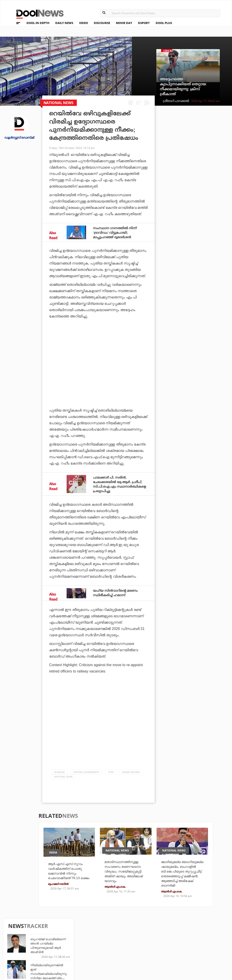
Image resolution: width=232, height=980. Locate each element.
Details (69, 952)
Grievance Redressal (29, 958)
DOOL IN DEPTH (38, 23)
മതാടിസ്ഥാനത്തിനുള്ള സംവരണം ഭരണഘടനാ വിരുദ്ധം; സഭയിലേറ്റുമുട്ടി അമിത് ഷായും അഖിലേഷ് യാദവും (126, 872)
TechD (68, 934)
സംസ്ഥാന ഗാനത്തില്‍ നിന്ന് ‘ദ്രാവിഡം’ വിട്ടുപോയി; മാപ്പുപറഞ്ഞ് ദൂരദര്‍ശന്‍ (117, 232)
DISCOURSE (102, 23)
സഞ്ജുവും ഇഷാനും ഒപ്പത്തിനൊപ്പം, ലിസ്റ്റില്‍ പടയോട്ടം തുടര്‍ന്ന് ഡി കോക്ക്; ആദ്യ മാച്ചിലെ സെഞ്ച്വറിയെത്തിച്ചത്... (203, 320)
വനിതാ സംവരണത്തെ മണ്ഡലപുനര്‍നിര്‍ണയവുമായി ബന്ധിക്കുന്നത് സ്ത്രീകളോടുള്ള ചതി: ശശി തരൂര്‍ (203, 242)
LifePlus (104, 940)
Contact (17, 953)
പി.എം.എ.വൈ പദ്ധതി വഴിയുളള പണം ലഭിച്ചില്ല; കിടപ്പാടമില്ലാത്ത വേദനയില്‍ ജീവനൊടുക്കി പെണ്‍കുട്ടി (203, 268)
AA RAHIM (59, 772)
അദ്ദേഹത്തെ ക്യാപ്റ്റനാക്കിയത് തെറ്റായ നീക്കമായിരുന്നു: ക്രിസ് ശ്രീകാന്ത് (183, 87)
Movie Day (140, 940)
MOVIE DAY (124, 23)
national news (63, 777)
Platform (140, 934)
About (16, 929)
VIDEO (83, 23)
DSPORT (144, 23)
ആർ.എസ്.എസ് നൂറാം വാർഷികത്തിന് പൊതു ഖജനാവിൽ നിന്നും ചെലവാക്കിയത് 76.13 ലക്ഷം (68, 874)
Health (69, 946)
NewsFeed (140, 946)
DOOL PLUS (164, 23)
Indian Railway (131, 772)
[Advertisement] (98, 367)
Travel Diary (107, 934)
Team (14, 935)
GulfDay (104, 952)
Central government (86, 772)
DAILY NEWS (64, 23)
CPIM (111, 772)
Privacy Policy (23, 941)
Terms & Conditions (28, 947)
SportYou (105, 946)
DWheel (69, 940)
